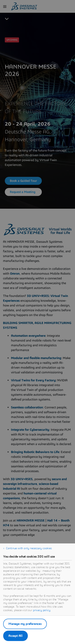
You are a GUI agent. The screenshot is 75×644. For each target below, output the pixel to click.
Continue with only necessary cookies (29, 548)
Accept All (15, 636)
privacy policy (42, 610)
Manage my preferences (25, 624)
